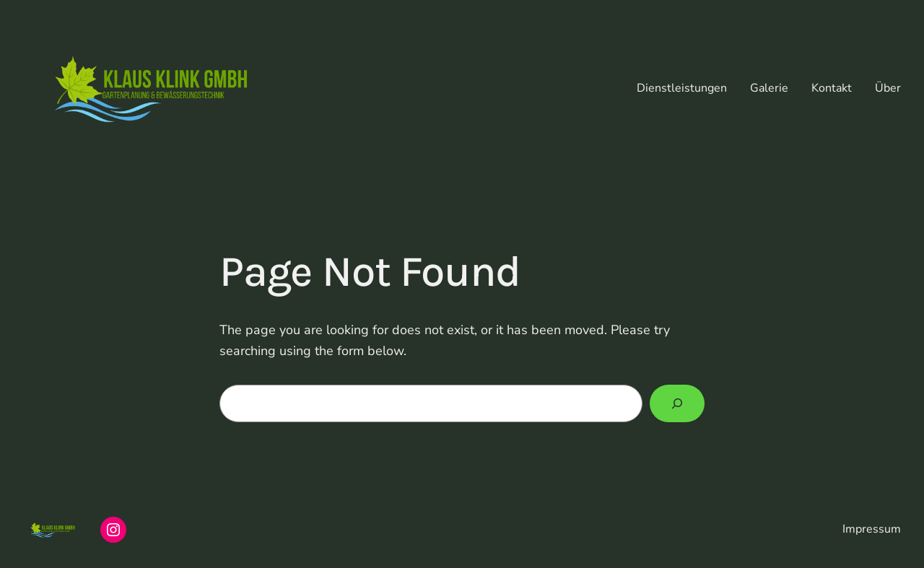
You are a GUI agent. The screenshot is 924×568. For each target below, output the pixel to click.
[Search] (677, 403)
